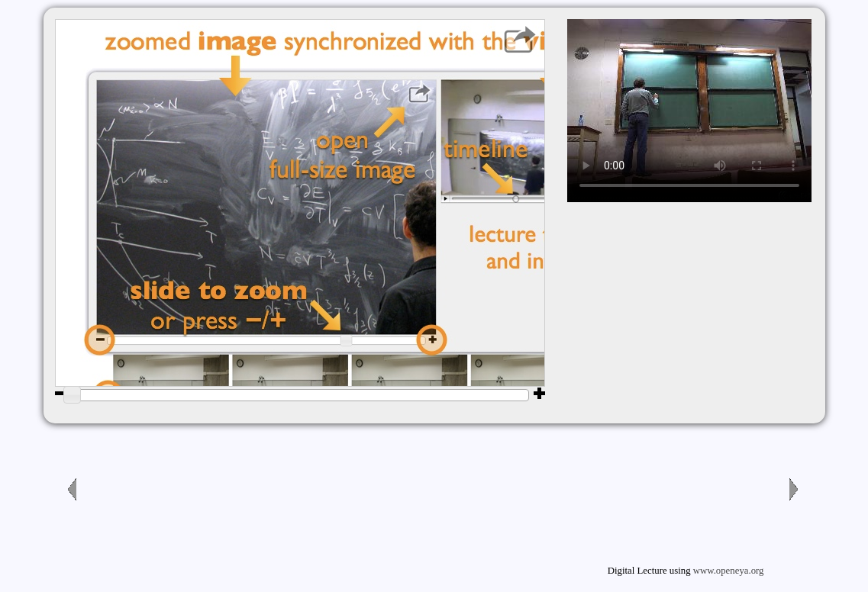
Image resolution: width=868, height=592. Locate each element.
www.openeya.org (729, 571)
